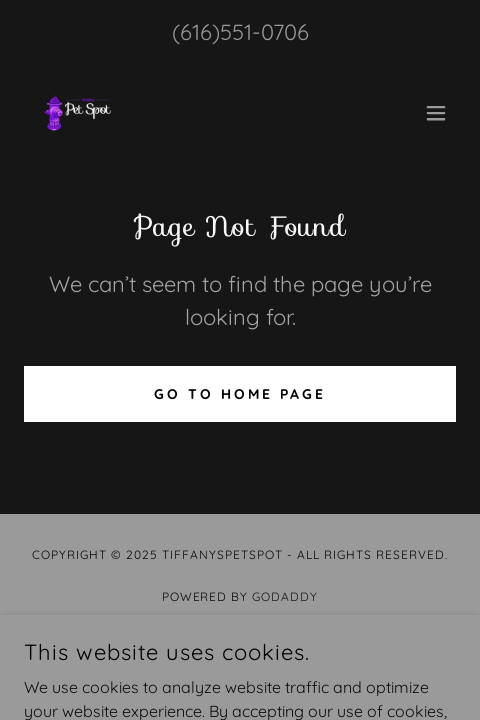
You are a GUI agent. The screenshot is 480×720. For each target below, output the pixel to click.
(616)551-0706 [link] (240, 32)
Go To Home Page (240, 394)
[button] (436, 113)
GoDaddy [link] (285, 596)
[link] (77, 113)
